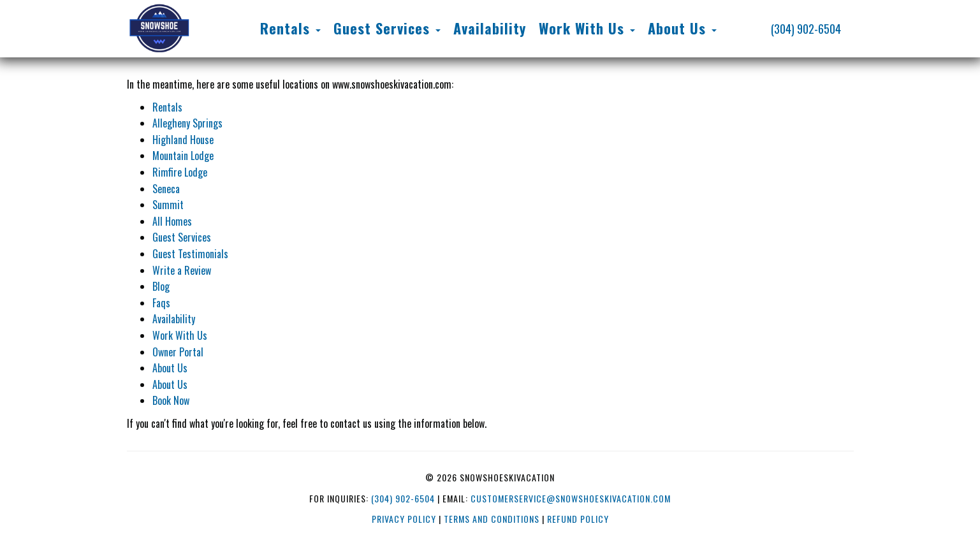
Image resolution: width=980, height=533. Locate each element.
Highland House (183, 140)
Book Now (171, 400)
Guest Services (182, 237)
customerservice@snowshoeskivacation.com (571, 498)
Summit (168, 205)
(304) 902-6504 (806, 28)
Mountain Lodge (183, 156)
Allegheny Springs (187, 123)
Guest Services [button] (387, 28)
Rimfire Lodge (180, 172)
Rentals (167, 107)
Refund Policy (578, 519)
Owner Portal (178, 352)
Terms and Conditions (492, 519)
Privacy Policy (404, 519)
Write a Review (182, 270)
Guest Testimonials (190, 254)
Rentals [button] (290, 28)
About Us (170, 368)
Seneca (166, 189)
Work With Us (180, 335)
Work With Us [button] (587, 28)
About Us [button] (682, 28)
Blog (161, 286)
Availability (490, 28)
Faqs (161, 303)
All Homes (172, 221)
